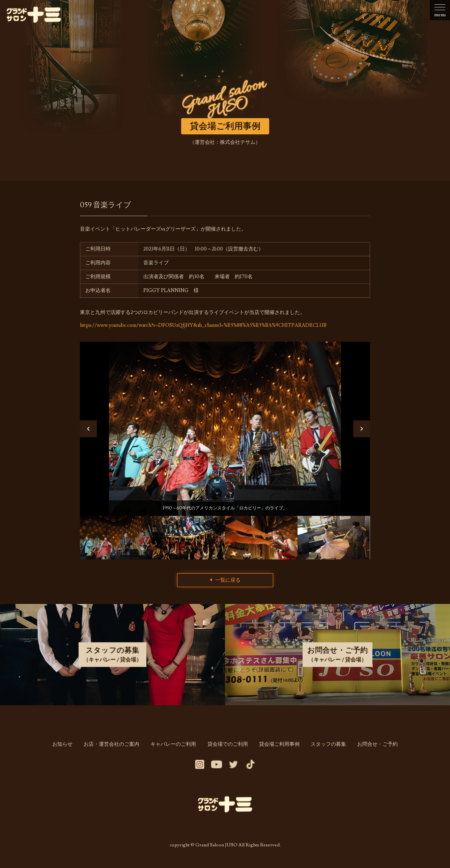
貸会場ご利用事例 (278, 747)
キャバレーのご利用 (175, 747)
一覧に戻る (225, 583)
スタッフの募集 (326, 747)
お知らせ (66, 747)
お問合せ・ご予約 (374, 747)
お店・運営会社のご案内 (114, 747)
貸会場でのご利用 (228, 747)
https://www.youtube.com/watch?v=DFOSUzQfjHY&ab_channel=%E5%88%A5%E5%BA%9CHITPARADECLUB (204, 325)
